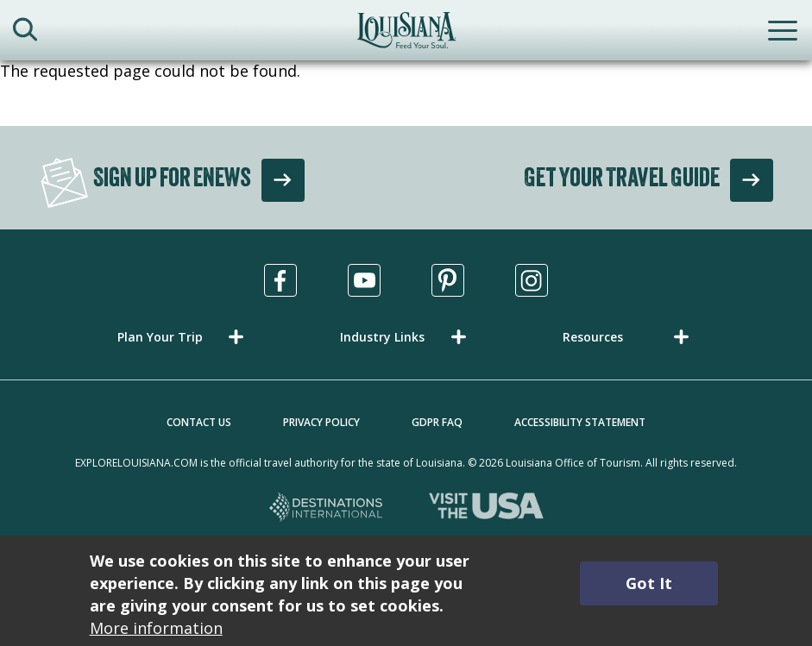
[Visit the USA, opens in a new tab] (486, 508)
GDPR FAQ (437, 422)
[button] (184, 337)
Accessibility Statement (580, 422)
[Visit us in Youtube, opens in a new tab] (364, 280)
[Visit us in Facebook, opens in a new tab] (280, 280)
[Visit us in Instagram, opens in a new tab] (532, 280)
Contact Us (199, 422)
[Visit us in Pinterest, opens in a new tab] (448, 280)
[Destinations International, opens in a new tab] (327, 508)
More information (156, 628)
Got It (649, 583)
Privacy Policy (321, 422)
